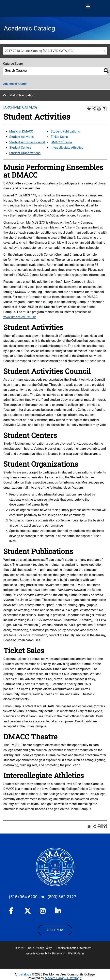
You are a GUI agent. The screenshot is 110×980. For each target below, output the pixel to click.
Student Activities (21, 137)
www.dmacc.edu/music (20, 317)
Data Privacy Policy (40, 948)
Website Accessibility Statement (45, 953)
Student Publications (65, 131)
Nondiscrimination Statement (73, 948)
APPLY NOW (55, 930)
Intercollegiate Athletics (67, 148)
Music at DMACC (21, 131)
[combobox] (55, 51)
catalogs (25, 974)
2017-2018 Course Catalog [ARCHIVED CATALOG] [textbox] (39, 51)
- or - (43, 897)
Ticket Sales (59, 137)
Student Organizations (25, 153)
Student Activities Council (27, 142)
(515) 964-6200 (23, 897)
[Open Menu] (88, 7)
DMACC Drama (61, 142)
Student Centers (20, 148)
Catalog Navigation (21, 95)
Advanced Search (15, 84)
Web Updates (76, 953)
